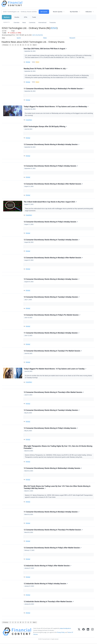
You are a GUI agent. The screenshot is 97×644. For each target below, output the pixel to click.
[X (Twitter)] (79, 632)
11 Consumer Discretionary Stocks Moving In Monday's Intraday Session (51, 333)
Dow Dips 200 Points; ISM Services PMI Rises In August (45, 49)
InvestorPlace (29, 120)
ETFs (26, 17)
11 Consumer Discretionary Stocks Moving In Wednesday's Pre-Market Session (54, 89)
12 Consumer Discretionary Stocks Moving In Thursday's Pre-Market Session (53, 530)
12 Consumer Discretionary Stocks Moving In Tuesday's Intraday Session (52, 240)
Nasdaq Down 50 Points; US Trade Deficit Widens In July (45, 69)
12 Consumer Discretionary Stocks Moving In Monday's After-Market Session (53, 184)
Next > (35, 45)
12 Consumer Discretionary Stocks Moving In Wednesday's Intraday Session (53, 469)
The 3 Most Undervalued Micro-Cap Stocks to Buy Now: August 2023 (50, 202)
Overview (16, 22)
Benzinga (28, 62)
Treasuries (53, 22)
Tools (34, 17)
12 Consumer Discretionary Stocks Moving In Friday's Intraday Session (51, 166)
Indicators (89, 12)
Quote (19, 38)
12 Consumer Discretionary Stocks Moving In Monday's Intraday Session (51, 145)
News (24, 22)
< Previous (5, 45)
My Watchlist (74, 12)
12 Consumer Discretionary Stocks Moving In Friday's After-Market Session (53, 548)
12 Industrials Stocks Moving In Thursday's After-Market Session (49, 602)
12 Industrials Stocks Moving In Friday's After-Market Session (48, 566)
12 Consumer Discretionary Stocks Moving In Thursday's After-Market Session (54, 393)
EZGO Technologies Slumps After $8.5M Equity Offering (45, 127)
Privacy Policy (61, 633)
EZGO (54, 28)
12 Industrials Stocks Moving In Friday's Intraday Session (46, 584)
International (42, 22)
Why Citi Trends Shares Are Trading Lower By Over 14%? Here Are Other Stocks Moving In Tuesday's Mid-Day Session (57, 488)
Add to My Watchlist (38, 35)
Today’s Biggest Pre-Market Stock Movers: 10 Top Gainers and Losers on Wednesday (56, 107)
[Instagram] (92, 632)
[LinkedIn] (88, 632)
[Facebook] (84, 632)
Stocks (17, 17)
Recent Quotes (58, 12)
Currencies (32, 22)
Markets (7, 17)
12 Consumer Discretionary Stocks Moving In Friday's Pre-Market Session (52, 315)
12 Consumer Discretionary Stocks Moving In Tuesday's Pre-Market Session (53, 351)
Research (72, 38)
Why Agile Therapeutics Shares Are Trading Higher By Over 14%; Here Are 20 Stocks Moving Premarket (58, 447)
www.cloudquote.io (65, 629)
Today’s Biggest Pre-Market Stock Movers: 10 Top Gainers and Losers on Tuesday (55, 369)
